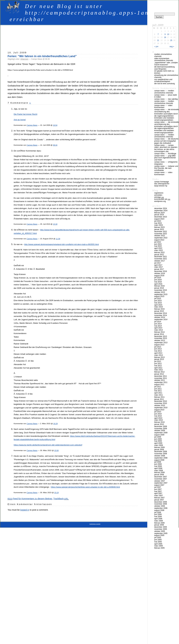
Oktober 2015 (160, 292)
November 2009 (161, 429)
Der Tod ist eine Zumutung (165, 84)
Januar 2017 (159, 269)
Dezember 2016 (161, 271)
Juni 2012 (158, 364)
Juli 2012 (158, 361)
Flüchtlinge (172, 154)
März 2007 (159, 496)
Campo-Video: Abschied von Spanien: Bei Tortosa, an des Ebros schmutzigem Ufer (166, 148)
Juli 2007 (158, 487)
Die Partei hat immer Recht (26, 114)
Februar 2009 (159, 447)
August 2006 (159, 510)
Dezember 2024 (161, 208)
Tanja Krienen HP (161, 186)
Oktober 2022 (160, 236)
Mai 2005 (158, 542)
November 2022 (161, 234)
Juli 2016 (158, 278)
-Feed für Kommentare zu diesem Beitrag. (30, 499)
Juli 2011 (158, 387)
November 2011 (161, 378)
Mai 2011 (158, 391)
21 (158, 40)
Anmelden (158, 195)
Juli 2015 (158, 299)
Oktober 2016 (160, 273)
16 (165, 37)
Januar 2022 (159, 255)
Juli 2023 (158, 221)
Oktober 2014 (160, 317)
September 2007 (161, 483)
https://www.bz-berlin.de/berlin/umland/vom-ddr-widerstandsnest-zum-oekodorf (48, 445)
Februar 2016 (159, 286)
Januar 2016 (159, 288)
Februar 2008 (159, 472)
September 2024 (161, 211)
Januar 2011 (159, 399)
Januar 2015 (159, 311)
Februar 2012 (159, 372)
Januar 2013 (159, 359)
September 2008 (161, 458)
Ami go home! (20, 120)
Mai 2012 (158, 366)
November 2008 (161, 454)
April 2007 (158, 493)
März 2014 (159, 330)
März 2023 (159, 225)
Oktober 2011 (160, 380)
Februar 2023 (159, 227)
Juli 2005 (158, 538)
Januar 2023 (159, 229)
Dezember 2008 (161, 452)
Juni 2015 (158, 301)
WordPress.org (160, 201)
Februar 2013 (159, 357)
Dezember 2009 (161, 426)
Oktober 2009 (160, 431)
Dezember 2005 (161, 527)
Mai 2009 (158, 441)
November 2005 (161, 529)
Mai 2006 (158, 517)
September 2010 (161, 408)
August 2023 (159, 219)
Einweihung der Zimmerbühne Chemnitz (166, 76)
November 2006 (161, 504)
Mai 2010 (158, 416)
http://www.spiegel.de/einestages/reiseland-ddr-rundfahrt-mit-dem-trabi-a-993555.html (61, 244)
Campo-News (32, 125)
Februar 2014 (159, 332)
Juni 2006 (158, 514)
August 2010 (159, 410)
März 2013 (159, 355)
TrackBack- (61, 499)
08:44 (55, 145)
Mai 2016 (158, 282)
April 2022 (158, 248)
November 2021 (161, 259)
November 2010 (161, 403)
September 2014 (161, 319)
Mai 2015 (158, 303)
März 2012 (159, 370)
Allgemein (24, 59)
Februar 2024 (159, 213)
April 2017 (158, 265)
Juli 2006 (158, 512)
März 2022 (159, 250)
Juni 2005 (158, 540)
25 (171, 40)
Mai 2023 (158, 223)
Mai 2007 (158, 491)
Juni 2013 (158, 349)
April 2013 (158, 353)
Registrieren (159, 193)
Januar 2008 (159, 475)
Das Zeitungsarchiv (162, 184)
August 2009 (159, 435)
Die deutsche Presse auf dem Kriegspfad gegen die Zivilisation (166, 141)
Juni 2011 (158, 389)
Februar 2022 (159, 252)
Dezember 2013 (161, 336)
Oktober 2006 (160, 506)
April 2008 (158, 468)
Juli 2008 (158, 462)
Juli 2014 (158, 322)
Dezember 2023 (161, 217)
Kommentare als (162, 199)
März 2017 (159, 267)
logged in (25, 510)
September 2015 (161, 294)
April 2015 (158, 305)
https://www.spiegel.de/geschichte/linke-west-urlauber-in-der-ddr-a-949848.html (85, 487)
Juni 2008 (158, 464)
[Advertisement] (73, 37)
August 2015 (159, 296)
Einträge (159, 197)
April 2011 (158, 393)
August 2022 (159, 240)
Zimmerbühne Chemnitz (164, 60)
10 (168, 34)
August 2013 (159, 345)
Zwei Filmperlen (160, 69)
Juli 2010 (158, 412)
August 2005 (159, 535)
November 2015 (161, 290)
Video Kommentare (162, 58)
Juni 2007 (158, 489)
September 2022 (161, 238)
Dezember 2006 (161, 502)
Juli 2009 (158, 437)
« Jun (156, 46)
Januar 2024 (159, 215)
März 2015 (159, 307)
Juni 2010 (158, 414)
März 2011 (159, 395)
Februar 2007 (159, 498)
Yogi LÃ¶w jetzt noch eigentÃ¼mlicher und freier (165, 158)
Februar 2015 (159, 309)
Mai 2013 (158, 351)
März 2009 (159, 445)
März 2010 (159, 420)
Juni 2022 (158, 244)
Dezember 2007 (161, 477)
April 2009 (158, 443)
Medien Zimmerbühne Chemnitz (163, 55)
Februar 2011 (159, 397)
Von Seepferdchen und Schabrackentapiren (163, 81)
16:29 (55, 423)
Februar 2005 (159, 548)
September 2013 (161, 343)
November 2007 (161, 479)
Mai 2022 (158, 246)
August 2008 (159, 460)
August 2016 (159, 276)
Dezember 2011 (161, 376)
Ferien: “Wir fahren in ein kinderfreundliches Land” (42, 56)
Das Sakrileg (173, 99)
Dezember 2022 (161, 232)
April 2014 (158, 328)
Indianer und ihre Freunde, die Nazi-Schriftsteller (166, 168)
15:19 (56, 492)
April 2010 (158, 418)
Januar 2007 (159, 500)
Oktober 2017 (160, 261)
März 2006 (159, 521)
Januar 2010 (159, 424)
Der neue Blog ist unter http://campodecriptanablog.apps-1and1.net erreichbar (89, 13)
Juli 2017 (158, 263)
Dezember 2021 (161, 257)
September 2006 (161, 508)
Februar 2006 (159, 523)
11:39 (58, 239)
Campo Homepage (162, 182)
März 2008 (159, 471)
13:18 (55, 224)
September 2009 (161, 433)
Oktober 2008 (160, 456)
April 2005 (158, 544)
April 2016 (158, 284)
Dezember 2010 (161, 401)
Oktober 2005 (160, 531)
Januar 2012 (159, 374)
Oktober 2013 (160, 340)
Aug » (172, 46)
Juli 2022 (158, 242)
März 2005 (159, 546)
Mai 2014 (158, 326)
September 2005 (161, 533)
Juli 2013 (158, 347)
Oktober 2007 (160, 481)
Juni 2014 (158, 324)
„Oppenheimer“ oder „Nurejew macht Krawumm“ (166, 64)
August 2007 (159, 485)
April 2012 (158, 368)
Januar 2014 (159, 334)
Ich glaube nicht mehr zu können (164, 72)
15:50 (56, 450)
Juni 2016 (158, 280)
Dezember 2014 (161, 313)
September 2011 (161, 382)
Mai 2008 (158, 466)
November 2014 (161, 315)
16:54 (55, 125)
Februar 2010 (159, 422)
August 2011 (159, 385)
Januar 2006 (159, 525)
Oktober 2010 (160, 405)
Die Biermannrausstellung (164, 67)
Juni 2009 (158, 439)
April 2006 (158, 519)
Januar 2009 (159, 450)
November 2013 (161, 338)
